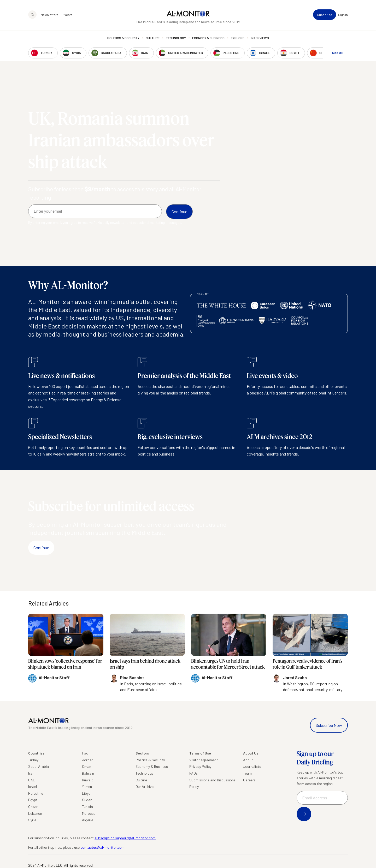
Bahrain (88, 773)
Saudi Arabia (39, 766)
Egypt (33, 800)
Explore (238, 38)
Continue (41, 547)
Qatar (33, 807)
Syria (32, 820)
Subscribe (325, 15)
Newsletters (50, 15)
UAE (32, 780)
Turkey (33, 760)
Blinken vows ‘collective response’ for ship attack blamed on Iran (65, 664)
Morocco (89, 813)
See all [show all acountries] (338, 53)
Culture (153, 38)
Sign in (343, 15)
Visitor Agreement (204, 760)
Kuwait (87, 780)
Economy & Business (208, 38)
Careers (249, 780)
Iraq (85, 753)
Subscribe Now (329, 725)
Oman (87, 766)
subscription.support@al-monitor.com (125, 838)
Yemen (87, 786)
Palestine (36, 793)
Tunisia (87, 807)
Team (247, 773)
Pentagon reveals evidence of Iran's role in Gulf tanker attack (307, 664)
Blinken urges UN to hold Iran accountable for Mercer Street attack (228, 664)
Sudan (87, 800)
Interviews (260, 38)
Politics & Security (123, 38)
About (248, 760)
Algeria (88, 820)
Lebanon (35, 813)
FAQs (193, 773)
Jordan (88, 760)
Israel (33, 786)
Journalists (252, 766)
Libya (86, 793)
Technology (176, 38)
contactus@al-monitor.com (102, 847)
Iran (31, 773)
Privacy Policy (200, 766)
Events (68, 15)
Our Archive (145, 786)
